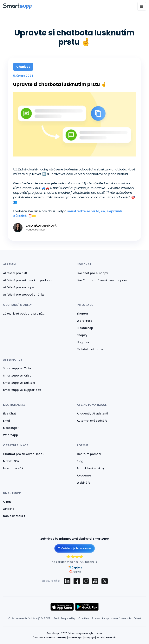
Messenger (11, 428)
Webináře (84, 483)
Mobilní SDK (11, 461)
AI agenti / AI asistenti (92, 414)
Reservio (111, 638)
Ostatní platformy (90, 349)
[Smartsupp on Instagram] (86, 581)
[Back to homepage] (18, 8)
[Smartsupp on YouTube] (95, 581)
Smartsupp (75, 638)
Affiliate (9, 509)
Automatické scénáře (92, 421)
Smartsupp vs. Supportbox (22, 390)
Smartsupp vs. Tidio (17, 368)
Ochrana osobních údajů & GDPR (29, 618)
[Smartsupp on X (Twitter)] (105, 581)
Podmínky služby (64, 618)
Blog (80, 461)
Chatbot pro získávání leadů (24, 454)
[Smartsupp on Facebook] (77, 581)
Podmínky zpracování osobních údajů (116, 618)
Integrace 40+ (13, 468)
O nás (7, 502)
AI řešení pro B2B (15, 273)
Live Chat (10, 414)
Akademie (84, 475)
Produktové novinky (91, 468)
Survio (100, 638)
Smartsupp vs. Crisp (17, 376)
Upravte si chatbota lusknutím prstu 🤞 (60, 84)
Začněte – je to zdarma (75, 548)
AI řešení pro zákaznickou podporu (28, 280)
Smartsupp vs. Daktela (19, 383)
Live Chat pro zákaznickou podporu (102, 280)
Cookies (84, 618)
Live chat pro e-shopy (92, 273)
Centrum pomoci (89, 454)
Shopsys (89, 638)
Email (7, 421)
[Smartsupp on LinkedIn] (67, 581)
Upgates (83, 342)
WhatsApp (11, 435)
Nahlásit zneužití (15, 516)
